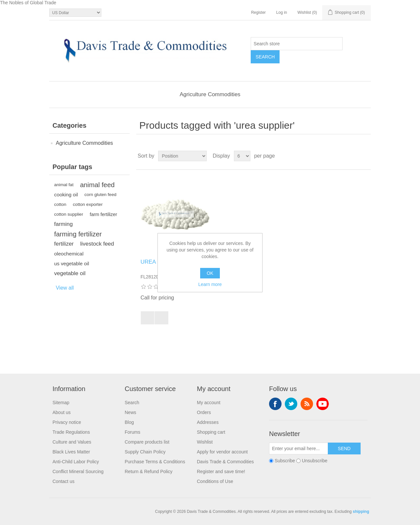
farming (63, 224)
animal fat (64, 185)
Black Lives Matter (71, 452)
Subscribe (285, 461)
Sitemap (61, 403)
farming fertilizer (78, 234)
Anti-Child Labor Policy (76, 462)
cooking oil (66, 195)
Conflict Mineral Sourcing (78, 471)
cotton (60, 204)
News (130, 412)
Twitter (291, 404)
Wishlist (205, 442)
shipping (361, 512)
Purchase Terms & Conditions (155, 462)
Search (132, 403)
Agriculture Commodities (210, 94)
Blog (129, 422)
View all (65, 288)
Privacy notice (67, 422)
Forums (132, 432)
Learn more (210, 284)
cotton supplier (69, 214)
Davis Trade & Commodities (225, 462)
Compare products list (147, 442)
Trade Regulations (71, 432)
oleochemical (69, 254)
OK (210, 273)
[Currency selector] (75, 13)
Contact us (63, 481)
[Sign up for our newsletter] (299, 448)
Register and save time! (221, 471)
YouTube (323, 404)
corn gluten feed (100, 195)
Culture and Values (72, 442)
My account (209, 403)
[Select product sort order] (182, 156)
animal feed (97, 185)
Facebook (275, 404)
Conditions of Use (215, 481)
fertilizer (64, 244)
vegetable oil (70, 273)
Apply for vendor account (222, 452)
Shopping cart (211, 432)
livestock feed (97, 244)
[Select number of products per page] (242, 156)
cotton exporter (88, 204)
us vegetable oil (72, 263)
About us (62, 412)
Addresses (208, 422)
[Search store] (297, 44)
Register (258, 12)
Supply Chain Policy (145, 452)
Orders (204, 412)
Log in (282, 12)
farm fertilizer (103, 214)
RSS (307, 404)
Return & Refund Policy (149, 471)
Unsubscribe (315, 461)
